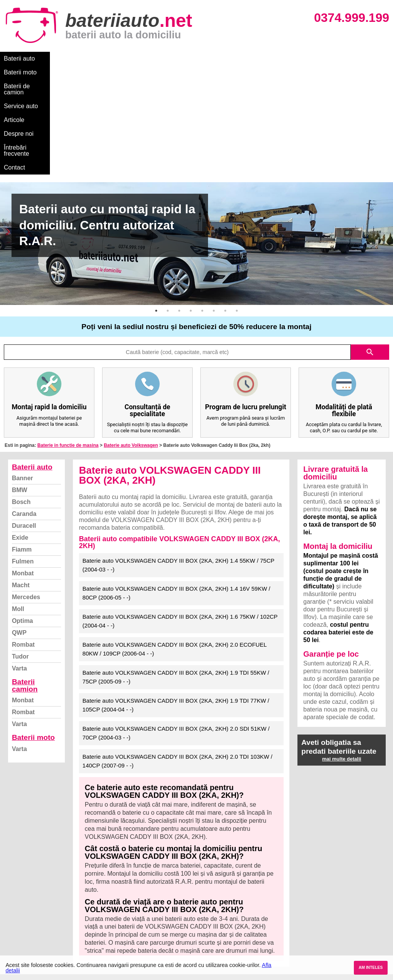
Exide (20, 429)
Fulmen (23, 452)
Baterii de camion (111, 58)
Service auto (162, 58)
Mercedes (26, 488)
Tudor (20, 548)
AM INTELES (371, 968)
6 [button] (214, 202)
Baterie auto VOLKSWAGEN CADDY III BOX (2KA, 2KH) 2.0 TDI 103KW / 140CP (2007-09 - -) (178, 652)
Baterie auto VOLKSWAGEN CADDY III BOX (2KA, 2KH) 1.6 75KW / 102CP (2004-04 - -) (180, 512)
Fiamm (22, 441)
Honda (206, 950)
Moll (18, 500)
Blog (13, 883)
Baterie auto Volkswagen (131, 336)
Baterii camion (25, 576)
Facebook (20, 925)
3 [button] (179, 202)
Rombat (23, 536)
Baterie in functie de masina (68, 336)
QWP (19, 524)
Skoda (206, 908)
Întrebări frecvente (281, 58)
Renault (208, 925)
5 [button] (202, 202)
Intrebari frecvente (31, 908)
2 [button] (168, 202)
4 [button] (191, 202)
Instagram (21, 933)
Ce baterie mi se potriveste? (44, 891)
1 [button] (156, 202)
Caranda (24, 405)
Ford (204, 900)
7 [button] (225, 202)
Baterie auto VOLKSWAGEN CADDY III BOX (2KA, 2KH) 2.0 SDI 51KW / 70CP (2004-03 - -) (176, 624)
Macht (21, 476)
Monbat (23, 464)
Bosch (21, 393)
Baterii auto (19, 58)
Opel (204, 942)
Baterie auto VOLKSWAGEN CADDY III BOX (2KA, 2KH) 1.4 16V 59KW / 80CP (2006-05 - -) (176, 484)
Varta (19, 559)
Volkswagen (213, 917)
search (370, 243)
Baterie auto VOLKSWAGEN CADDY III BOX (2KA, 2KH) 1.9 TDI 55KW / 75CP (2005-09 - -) (176, 568)
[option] (196, 135)
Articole (199, 58)
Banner (22, 369)
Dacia (205, 891)
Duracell (24, 417)
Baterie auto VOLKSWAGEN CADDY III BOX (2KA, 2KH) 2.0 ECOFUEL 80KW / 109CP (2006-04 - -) (175, 540)
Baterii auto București (320, 883)
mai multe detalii (342, 650)
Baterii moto (61, 58)
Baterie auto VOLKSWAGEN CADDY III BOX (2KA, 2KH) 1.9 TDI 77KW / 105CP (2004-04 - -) (176, 596)
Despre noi (234, 58)
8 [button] (237, 202)
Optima (22, 512)
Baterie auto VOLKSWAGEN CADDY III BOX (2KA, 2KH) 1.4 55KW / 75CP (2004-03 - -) (178, 456)
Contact (326, 58)
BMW (20, 381)
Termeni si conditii (31, 917)
